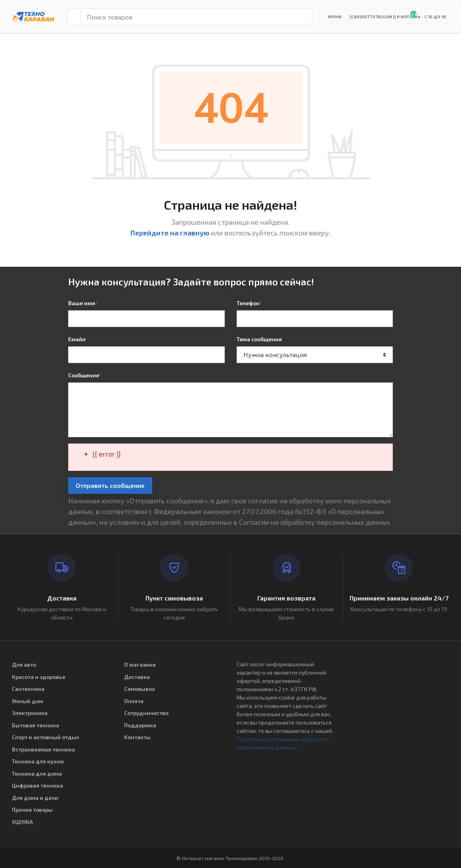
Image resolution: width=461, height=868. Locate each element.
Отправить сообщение (110, 485)
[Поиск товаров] (196, 17)
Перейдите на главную (170, 233)
